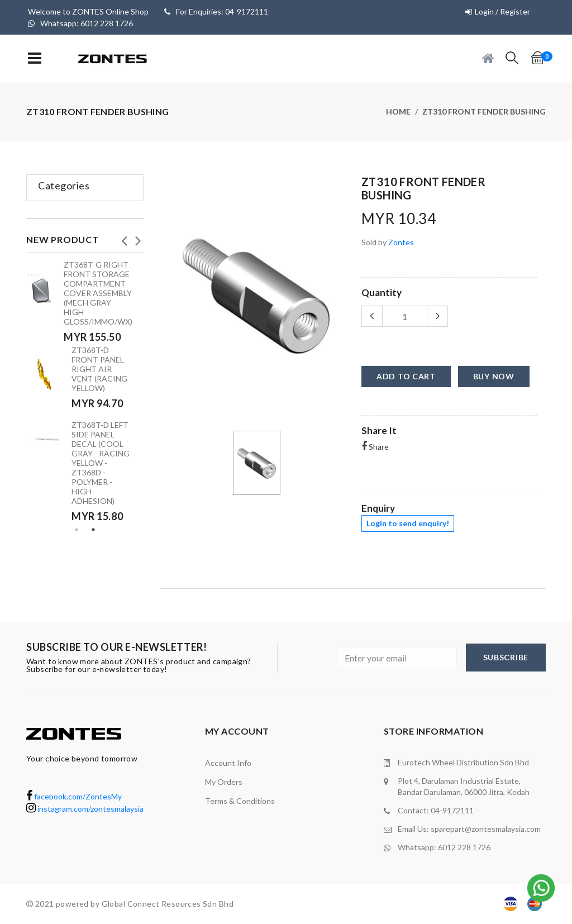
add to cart (406, 376)
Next (138, 237)
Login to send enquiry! (408, 523)
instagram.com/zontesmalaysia (85, 809)
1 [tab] (77, 530)
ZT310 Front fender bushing (484, 111)
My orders (224, 782)
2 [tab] (93, 530)
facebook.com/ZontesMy (74, 796)
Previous (124, 237)
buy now (494, 376)
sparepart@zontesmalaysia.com (486, 829)
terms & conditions (240, 801)
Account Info (228, 763)
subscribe (506, 657)
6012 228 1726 (464, 847)
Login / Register (502, 11)
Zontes (401, 242)
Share (375, 447)
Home (398, 111)
